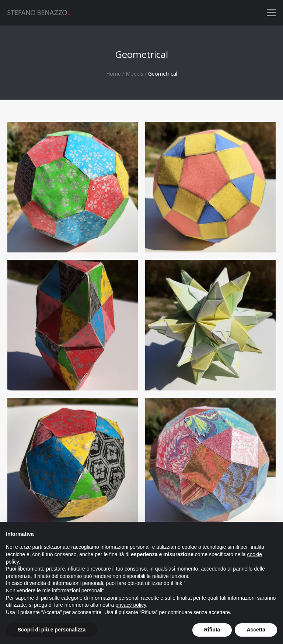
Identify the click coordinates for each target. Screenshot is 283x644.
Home (113, 74)
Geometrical (163, 74)
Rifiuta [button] (212, 630)
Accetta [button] (256, 630)
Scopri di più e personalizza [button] (52, 630)
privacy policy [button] (131, 605)
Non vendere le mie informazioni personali (54, 590)
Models (134, 74)
